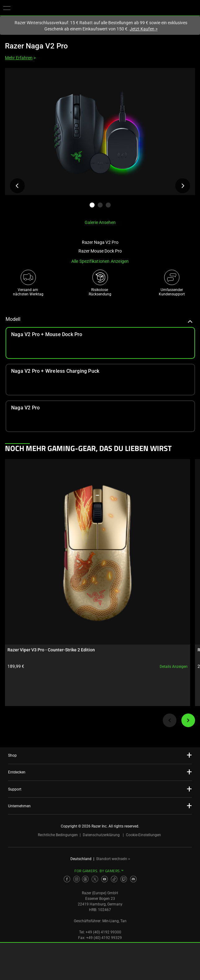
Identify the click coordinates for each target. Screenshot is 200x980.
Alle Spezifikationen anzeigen (100, 261)
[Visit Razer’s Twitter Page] (95, 879)
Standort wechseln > (113, 859)
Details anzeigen (174, 667)
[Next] (188, 720)
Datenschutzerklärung (101, 835)
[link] (100, 380)
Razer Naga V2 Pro (36, 46)
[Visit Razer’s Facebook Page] (67, 879)
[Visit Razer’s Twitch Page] (124, 879)
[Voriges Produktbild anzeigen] (17, 186)
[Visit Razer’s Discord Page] (133, 879)
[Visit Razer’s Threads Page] (85, 879)
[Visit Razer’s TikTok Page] (114, 879)
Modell (99, 319)
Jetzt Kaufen (144, 29)
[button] (7, 8)
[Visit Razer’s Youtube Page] (104, 879)
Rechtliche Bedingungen (58, 835)
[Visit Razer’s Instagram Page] (77, 879)
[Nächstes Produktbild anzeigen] (183, 186)
